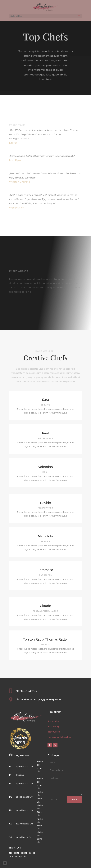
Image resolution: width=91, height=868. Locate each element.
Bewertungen (54, 732)
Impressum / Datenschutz (59, 737)
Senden (74, 799)
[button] (5, 863)
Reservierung (54, 727)
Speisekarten (53, 721)
